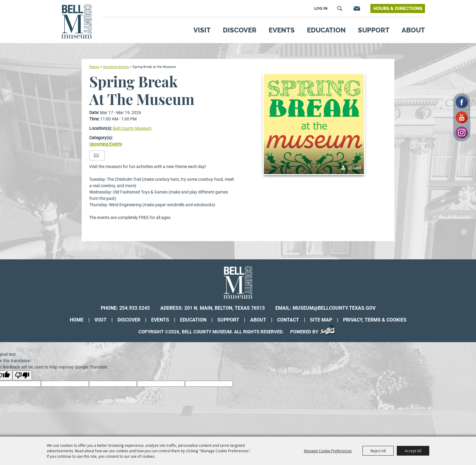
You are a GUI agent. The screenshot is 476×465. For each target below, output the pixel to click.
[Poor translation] (22, 375)
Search (340, 8)
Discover (240, 30)
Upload (354, 168)
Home (77, 320)
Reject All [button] (378, 451)
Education (326, 30)
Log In (321, 8)
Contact (288, 320)
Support (374, 30)
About (413, 30)
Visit (202, 30)
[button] (314, 124)
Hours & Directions (398, 8)
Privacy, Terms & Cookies (375, 320)
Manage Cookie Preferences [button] (328, 451)
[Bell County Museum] (77, 22)
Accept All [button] (413, 451)
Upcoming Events (116, 67)
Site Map (321, 320)
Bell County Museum (132, 128)
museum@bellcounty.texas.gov (334, 308)
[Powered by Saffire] (330, 332)
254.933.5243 (134, 308)
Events (282, 30)
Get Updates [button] (356, 8)
